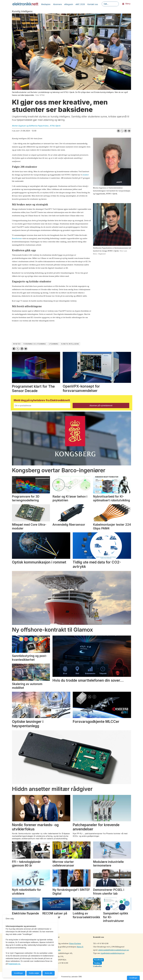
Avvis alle (49, 973)
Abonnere (57, 4)
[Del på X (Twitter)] (122, 131)
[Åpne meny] (123, 4)
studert (86, 175)
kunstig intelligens (70, 344)
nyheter (17, 344)
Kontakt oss (93, 4)
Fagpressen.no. (14, 964)
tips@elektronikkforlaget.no (113, 953)
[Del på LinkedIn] (126, 131)
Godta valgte (34, 973)
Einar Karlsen (75, 944)
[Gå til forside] (25, 4)
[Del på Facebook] (118, 131)
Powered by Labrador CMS (72, 977)
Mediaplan (46, 4)
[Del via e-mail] (129, 131)
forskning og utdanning (35, 344)
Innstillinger (133, 978)
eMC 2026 (80, 4)
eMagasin (69, 4)
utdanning (54, 344)
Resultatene (17, 239)
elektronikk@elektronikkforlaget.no (114, 950)
